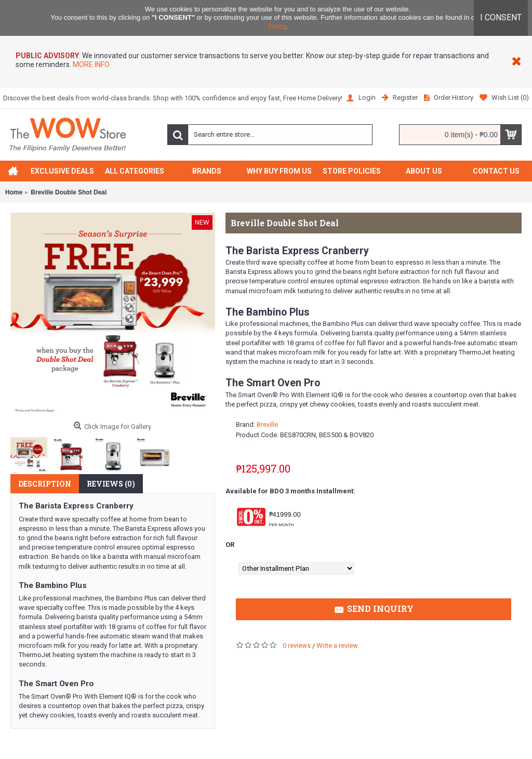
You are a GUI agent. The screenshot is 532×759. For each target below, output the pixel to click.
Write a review (337, 645)
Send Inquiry (374, 610)
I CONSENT (501, 17)
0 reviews (297, 645)
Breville (267, 424)
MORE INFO (90, 64)
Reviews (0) (111, 484)
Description (45, 484)
